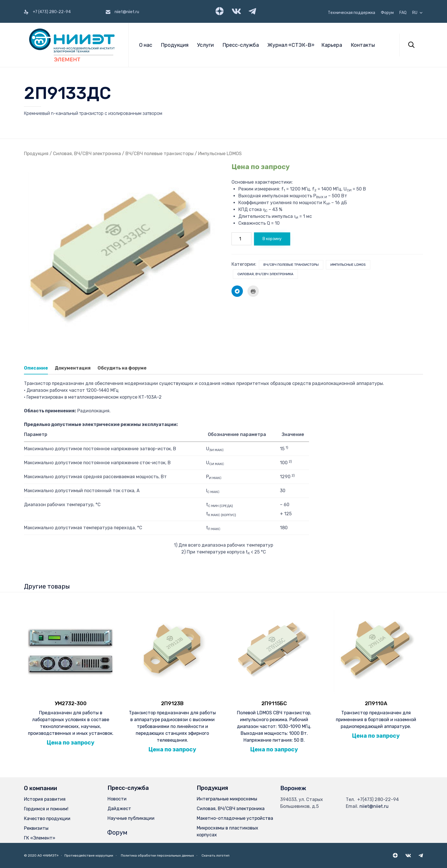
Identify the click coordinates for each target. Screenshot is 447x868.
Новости (117, 799)
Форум (387, 13)
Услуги (205, 45)
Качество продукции (47, 819)
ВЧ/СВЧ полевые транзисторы (160, 154)
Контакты (363, 45)
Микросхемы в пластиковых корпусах (227, 831)
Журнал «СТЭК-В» (291, 45)
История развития (45, 799)
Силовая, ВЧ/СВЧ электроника (87, 154)
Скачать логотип (216, 855)
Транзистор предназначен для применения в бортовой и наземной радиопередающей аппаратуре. (376, 714)
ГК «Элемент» (40, 838)
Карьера (332, 45)
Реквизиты (36, 828)
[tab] (39, 368)
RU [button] (418, 13)
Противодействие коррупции (89, 855)
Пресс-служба (241, 45)
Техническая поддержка (351, 13)
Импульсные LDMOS (220, 154)
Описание (36, 368)
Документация (73, 368)
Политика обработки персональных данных (157, 855)
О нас (146, 45)
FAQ (403, 13)
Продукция (175, 45)
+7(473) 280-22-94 (378, 799)
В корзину (272, 239)
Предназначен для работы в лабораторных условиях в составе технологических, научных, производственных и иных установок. (71, 718)
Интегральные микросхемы (227, 799)
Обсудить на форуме (122, 368)
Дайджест (119, 809)
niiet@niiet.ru (374, 806)
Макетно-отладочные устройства (235, 818)
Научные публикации (131, 818)
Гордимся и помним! (46, 809)
